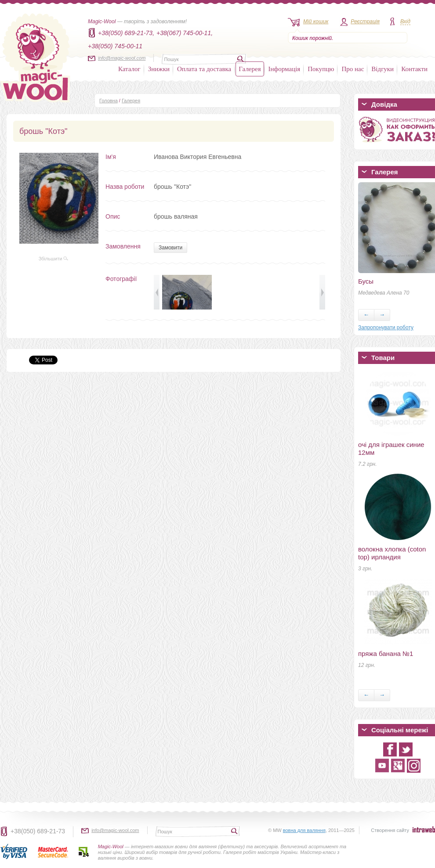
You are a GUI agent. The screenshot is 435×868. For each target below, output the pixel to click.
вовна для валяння (304, 830)
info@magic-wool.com (122, 58)
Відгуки (382, 69)
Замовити (170, 248)
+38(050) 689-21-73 (38, 831)
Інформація (285, 69)
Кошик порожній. (313, 38)
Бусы (366, 281)
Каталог (129, 69)
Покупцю (321, 69)
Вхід (405, 22)
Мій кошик (316, 22)
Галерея (250, 69)
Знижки (159, 69)
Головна (109, 101)
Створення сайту (390, 830)
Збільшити (54, 259)
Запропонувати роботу (386, 328)
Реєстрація (365, 22)
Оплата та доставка (204, 69)
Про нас (353, 69)
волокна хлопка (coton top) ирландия (392, 553)
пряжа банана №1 (386, 654)
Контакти (414, 69)
